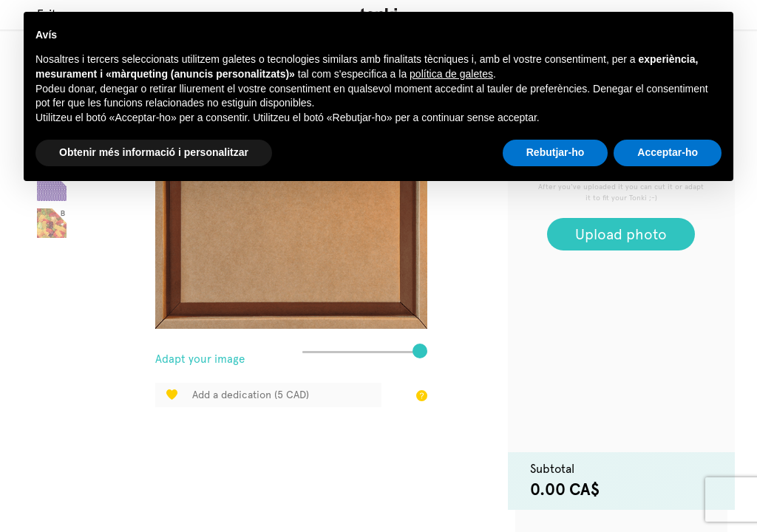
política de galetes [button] (451, 74)
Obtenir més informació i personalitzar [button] (154, 152)
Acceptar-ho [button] (668, 152)
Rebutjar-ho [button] (556, 152)
